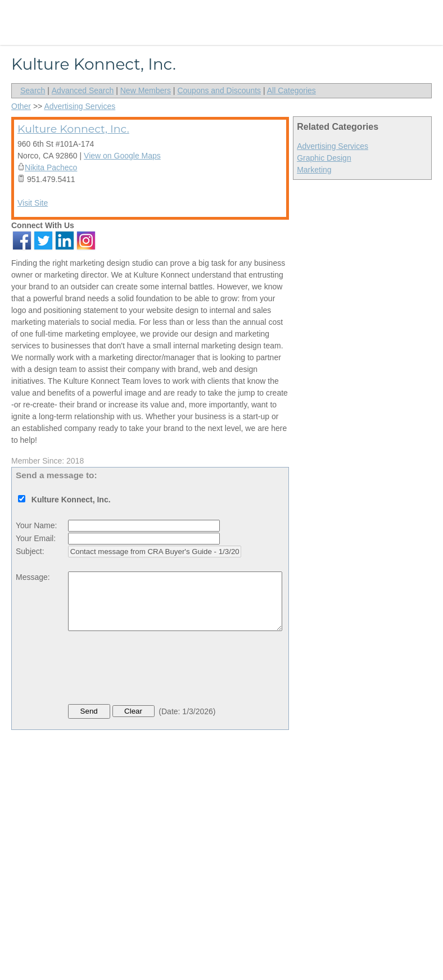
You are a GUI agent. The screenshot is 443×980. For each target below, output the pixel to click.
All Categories (291, 90)
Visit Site (33, 203)
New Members (146, 90)
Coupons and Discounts (219, 90)
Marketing (314, 170)
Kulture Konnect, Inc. (73, 129)
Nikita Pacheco (51, 167)
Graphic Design (324, 158)
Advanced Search (83, 90)
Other (21, 106)
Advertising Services (333, 146)
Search (33, 90)
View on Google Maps (122, 156)
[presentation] (153, 670)
